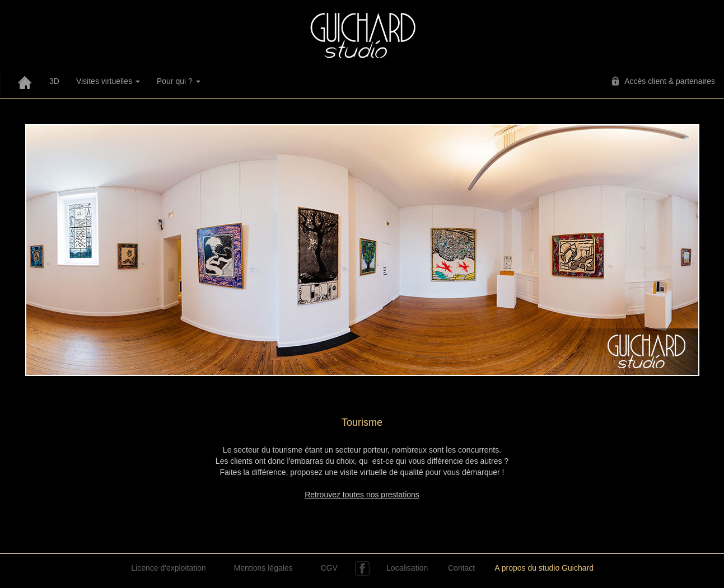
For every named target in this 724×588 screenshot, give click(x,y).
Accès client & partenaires (670, 81)
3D (54, 81)
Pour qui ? (179, 81)
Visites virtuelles (108, 81)
